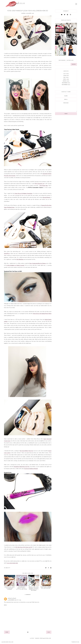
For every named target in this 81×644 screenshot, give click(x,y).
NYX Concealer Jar (39, 184)
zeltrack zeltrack (12, 598)
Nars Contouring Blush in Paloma (38, 263)
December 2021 (66, 83)
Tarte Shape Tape (44, 185)
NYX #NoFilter (20, 259)
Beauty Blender (47, 197)
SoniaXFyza (7, 253)
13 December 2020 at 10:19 (14, 600)
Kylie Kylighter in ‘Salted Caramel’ (16, 265)
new (7, 632)
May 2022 (66, 77)
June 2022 (66, 76)
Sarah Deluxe (9, 642)
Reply (6, 605)
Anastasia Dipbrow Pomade (31, 469)
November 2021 (66, 85)
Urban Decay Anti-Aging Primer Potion (42, 314)
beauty (8, 568)
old (49, 632)
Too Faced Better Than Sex (26, 451)
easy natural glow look (12, 563)
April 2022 (66, 79)
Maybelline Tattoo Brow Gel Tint (21, 467)
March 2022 (66, 81)
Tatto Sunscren (36, 602)
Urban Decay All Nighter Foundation (23, 193)
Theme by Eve (75, 642)
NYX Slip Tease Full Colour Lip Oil (24, 547)
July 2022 (66, 74)
